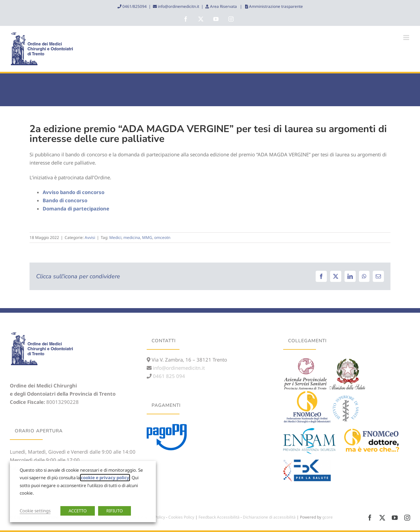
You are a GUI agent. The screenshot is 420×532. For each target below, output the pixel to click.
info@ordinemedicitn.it (178, 6)
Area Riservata (223, 6)
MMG (147, 237)
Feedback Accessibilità (219, 517)
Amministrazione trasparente (275, 6)
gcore (327, 517)
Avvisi (90, 237)
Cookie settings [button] (35, 511)
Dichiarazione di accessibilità (269, 517)
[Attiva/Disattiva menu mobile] (407, 38)
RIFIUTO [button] (115, 511)
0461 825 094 (168, 376)
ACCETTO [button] (78, 511)
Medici (115, 237)
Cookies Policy (181, 517)
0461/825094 (134, 6)
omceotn (162, 237)
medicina (132, 237)
